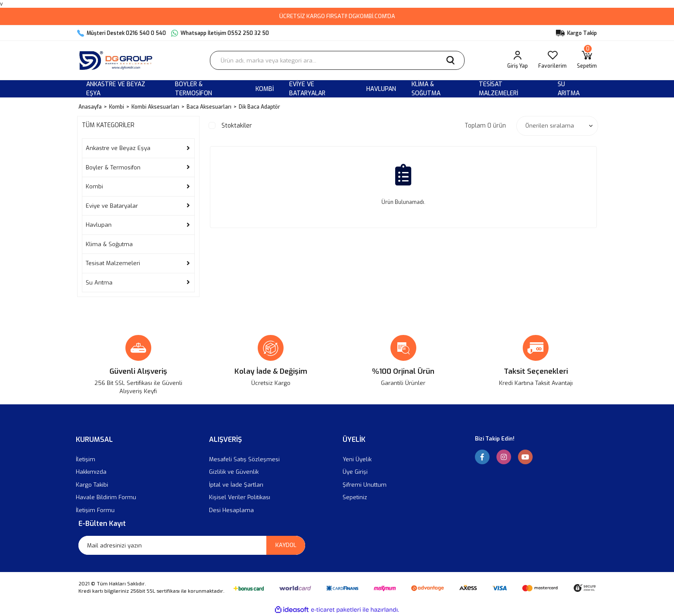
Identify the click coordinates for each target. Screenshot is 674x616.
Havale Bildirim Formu (106, 497)
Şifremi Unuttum (365, 485)
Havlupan (99, 225)
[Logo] (118, 60)
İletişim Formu (95, 510)
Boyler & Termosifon (113, 167)
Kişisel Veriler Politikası (240, 497)
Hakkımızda (91, 472)
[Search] (337, 60)
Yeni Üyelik (357, 459)
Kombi (94, 186)
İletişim (86, 459)
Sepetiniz (355, 497)
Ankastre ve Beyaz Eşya (118, 148)
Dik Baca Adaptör (259, 107)
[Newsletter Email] (192, 545)
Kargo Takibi (92, 485)
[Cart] (587, 60)
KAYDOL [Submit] (286, 545)
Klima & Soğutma (109, 244)
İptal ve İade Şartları (236, 485)
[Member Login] (518, 60)
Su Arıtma (99, 283)
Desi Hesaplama (231, 510)
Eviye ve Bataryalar (112, 206)
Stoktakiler (237, 126)
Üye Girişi (355, 472)
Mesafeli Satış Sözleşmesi (244, 459)
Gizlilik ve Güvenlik (234, 472)
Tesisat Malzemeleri (113, 263)
